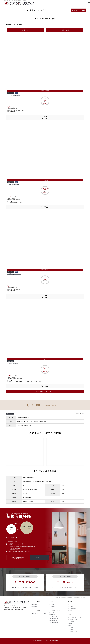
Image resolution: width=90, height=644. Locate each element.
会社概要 (69, 625)
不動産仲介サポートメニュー (74, 619)
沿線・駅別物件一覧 (54, 618)
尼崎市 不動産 (7, 16)
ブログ (69, 634)
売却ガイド (70, 604)
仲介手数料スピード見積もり (55, 610)
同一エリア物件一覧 (54, 622)
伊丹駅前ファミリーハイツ (14, 274)
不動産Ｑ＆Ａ (52, 614)
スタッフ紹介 (70, 627)
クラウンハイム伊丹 (13, 363)
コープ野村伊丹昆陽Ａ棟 (14, 95)
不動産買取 (70, 610)
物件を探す (52, 604)
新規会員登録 (52, 606)
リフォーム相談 (71, 621)
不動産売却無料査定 (72, 608)
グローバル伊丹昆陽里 (13, 185)
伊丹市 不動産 (34, 606)
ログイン (51, 608)
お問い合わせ (70, 629)
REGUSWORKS (47, 642)
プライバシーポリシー (72, 631)
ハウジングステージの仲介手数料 (74, 617)
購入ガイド (52, 612)
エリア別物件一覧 (53, 616)
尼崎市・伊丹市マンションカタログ (39, 613)
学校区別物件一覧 (53, 620)
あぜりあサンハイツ (13, 16)
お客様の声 (70, 623)
